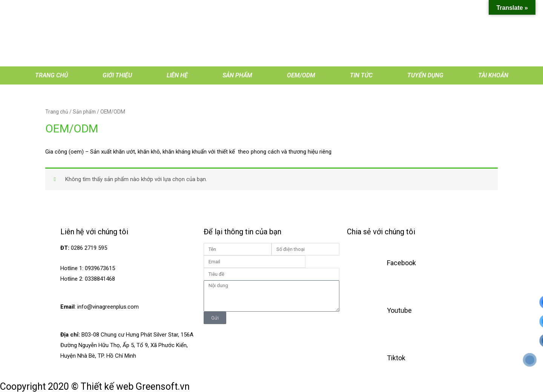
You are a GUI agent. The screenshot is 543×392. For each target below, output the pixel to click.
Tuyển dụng (425, 75)
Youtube (399, 310)
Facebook (401, 263)
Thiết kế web (107, 387)
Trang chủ (51, 75)
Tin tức (361, 75)
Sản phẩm (237, 75)
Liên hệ (177, 75)
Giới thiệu (117, 75)
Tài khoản (493, 75)
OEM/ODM (301, 75)
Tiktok (396, 358)
